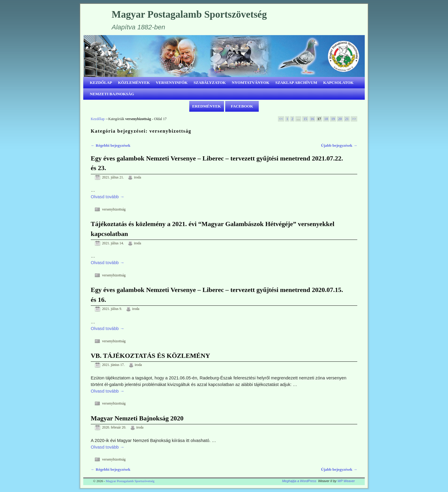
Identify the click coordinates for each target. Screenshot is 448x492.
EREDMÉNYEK (207, 106)
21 (347, 119)
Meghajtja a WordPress (299, 481)
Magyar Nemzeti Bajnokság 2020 (137, 418)
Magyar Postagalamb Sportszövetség (189, 14)
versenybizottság (114, 209)
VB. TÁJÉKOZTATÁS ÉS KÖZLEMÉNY (150, 356)
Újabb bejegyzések (339, 145)
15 (305, 119)
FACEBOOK (242, 106)
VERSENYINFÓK (172, 82)
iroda (137, 177)
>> (354, 119)
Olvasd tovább (108, 197)
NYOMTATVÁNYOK (251, 82)
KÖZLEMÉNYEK (134, 82)
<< (281, 119)
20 (340, 119)
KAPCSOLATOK (338, 82)
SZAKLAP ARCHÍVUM (296, 82)
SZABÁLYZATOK (210, 82)
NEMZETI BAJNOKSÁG (112, 94)
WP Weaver (346, 481)
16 (312, 119)
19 (333, 119)
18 (326, 119)
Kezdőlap (98, 119)
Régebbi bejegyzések (111, 145)
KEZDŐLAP (101, 82)
